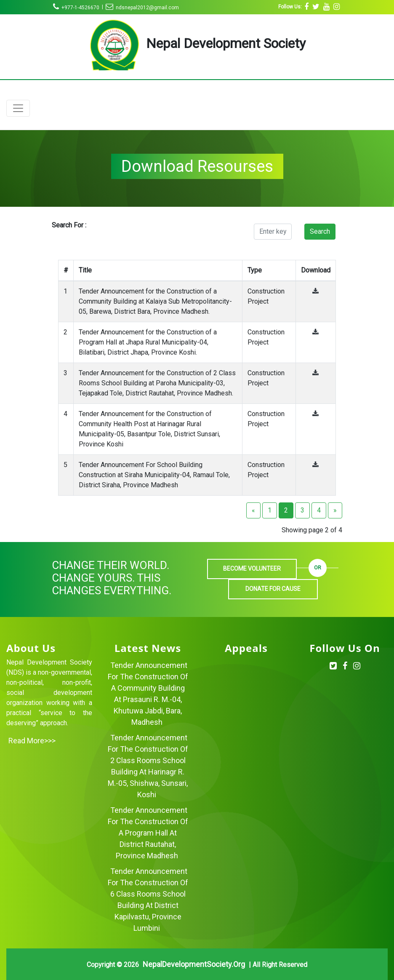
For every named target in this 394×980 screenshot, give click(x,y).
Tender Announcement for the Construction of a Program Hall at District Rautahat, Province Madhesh (148, 833)
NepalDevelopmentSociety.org (194, 964)
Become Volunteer (252, 569)
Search (320, 231)
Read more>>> (32, 741)
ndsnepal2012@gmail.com (142, 8)
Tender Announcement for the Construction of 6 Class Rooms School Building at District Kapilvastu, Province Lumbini (148, 900)
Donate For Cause (273, 589)
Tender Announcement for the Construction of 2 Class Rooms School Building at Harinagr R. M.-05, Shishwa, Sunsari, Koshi (148, 766)
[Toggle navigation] (18, 108)
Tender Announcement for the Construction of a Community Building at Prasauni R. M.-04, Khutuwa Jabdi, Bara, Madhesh (148, 694)
